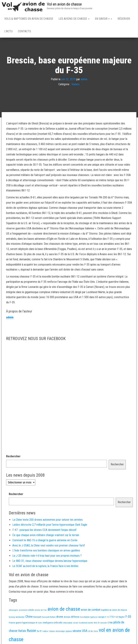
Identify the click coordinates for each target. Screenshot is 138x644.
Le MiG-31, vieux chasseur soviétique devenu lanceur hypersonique (50, 562)
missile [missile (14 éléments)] (103, 623)
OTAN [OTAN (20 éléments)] (110, 623)
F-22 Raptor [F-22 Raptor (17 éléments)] (120, 618)
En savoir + (103, 19)
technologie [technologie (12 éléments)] (60, 632)
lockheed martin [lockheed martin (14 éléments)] (86, 623)
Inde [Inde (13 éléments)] (40, 623)
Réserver (124, 19)
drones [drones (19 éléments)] (67, 618)
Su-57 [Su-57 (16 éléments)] (39, 632)
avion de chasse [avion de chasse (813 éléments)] (64, 610)
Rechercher (13, 457)
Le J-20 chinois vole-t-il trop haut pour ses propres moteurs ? (47, 556)
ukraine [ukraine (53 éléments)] (77, 631)
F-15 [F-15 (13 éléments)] (107, 618)
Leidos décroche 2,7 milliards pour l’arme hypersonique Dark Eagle (50, 525)
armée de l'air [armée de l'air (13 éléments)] (41, 611)
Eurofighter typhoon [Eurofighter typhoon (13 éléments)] (89, 618)
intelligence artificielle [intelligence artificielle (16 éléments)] (52, 623)
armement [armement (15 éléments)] (23, 611)
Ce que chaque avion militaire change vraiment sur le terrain (46, 536)
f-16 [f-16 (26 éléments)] (112, 618)
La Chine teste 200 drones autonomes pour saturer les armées (48, 520)
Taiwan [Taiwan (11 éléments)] (52, 632)
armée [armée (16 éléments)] (31, 611)
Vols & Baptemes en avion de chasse (29, 19)
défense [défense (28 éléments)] (75, 618)
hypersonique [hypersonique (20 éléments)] (29, 623)
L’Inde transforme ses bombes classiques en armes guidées (46, 551)
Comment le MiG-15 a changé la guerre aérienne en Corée (45, 541)
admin (84, 80)
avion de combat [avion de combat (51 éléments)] (91, 610)
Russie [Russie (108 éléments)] (31, 631)
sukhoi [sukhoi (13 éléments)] (45, 632)
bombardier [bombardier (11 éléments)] (20, 618)
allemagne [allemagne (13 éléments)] (13, 611)
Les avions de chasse (74, 19)
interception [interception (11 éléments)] (68, 624)
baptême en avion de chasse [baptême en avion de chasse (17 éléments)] (114, 611)
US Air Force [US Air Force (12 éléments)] (93, 632)
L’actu (8, 31)
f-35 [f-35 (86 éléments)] (128, 617)
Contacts (24, 31)
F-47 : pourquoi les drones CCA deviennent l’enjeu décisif (44, 531)
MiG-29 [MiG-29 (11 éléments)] (97, 624)
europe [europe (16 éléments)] (101, 618)
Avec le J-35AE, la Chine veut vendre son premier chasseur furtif (49, 546)
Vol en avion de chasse (64, 4)
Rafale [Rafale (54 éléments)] (22, 631)
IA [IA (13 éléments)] (36, 623)
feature (76, 85)
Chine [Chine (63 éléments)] (29, 617)
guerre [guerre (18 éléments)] (19, 623)
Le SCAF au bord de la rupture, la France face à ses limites (45, 567)
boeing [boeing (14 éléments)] (12, 618)
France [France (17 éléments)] (12, 623)
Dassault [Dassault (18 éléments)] (37, 618)
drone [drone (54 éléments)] (60, 617)
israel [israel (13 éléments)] (76, 623)
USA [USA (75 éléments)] (85, 631)
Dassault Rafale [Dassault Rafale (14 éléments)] (49, 618)
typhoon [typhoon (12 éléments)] (69, 632)
